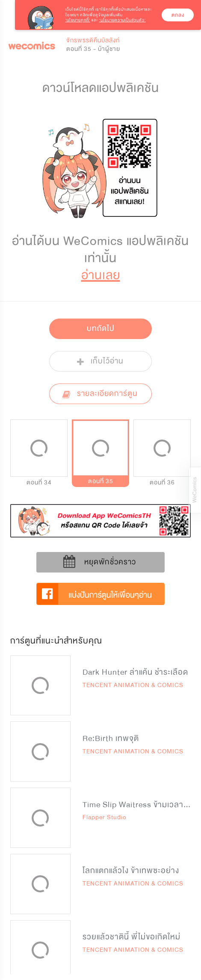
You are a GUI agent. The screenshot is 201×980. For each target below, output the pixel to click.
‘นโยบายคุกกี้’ (78, 20)
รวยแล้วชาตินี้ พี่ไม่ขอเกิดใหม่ (132, 937)
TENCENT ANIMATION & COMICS (133, 685)
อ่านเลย (101, 275)
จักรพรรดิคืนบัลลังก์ (93, 40)
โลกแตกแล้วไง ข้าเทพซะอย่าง (131, 871)
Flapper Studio (105, 817)
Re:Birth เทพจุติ (111, 738)
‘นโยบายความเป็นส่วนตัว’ (123, 20)
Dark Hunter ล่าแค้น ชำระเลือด (135, 672)
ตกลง (178, 15)
